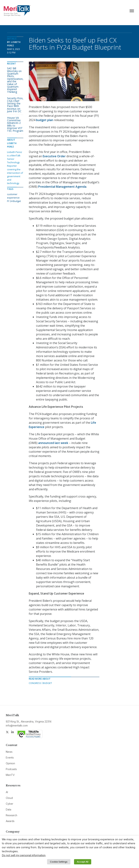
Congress (35, 683)
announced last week (53, 443)
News (9, 752)
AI (7, 792)
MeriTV (10, 775)
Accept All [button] (83, 862)
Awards (10, 821)
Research (11, 815)
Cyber (10, 804)
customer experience (13, 196)
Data (9, 809)
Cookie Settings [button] (59, 862)
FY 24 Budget (14, 201)
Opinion (10, 763)
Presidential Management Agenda (62, 187)
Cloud (9, 798)
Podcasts (11, 769)
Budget (47, 683)
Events (10, 758)
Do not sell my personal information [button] (24, 855)
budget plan (45, 120)
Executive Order (54, 156)
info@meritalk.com (17, 725)
